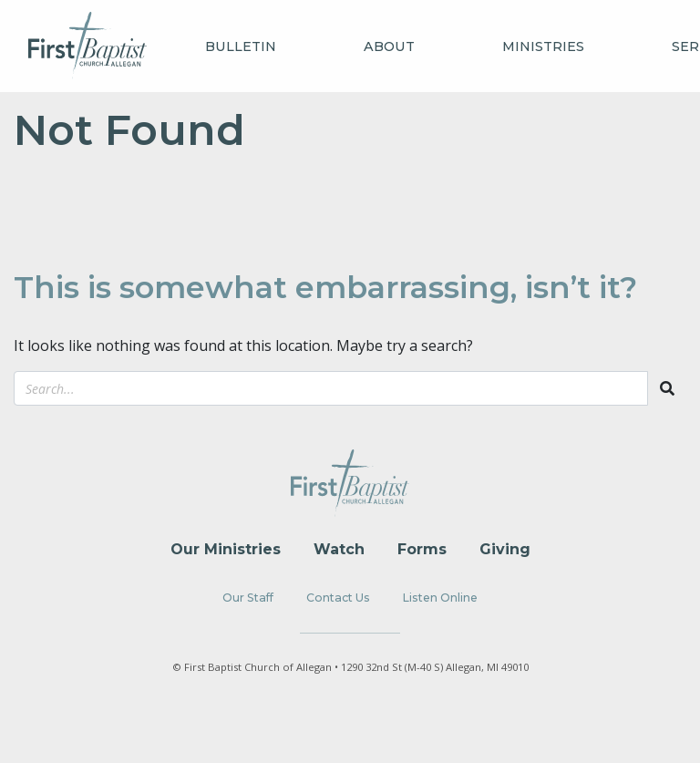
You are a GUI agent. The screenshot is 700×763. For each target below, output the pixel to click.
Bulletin (241, 46)
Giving (505, 549)
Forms (422, 549)
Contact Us (338, 598)
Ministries (543, 46)
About (389, 46)
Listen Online (440, 598)
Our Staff (248, 598)
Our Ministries (226, 549)
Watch (339, 549)
